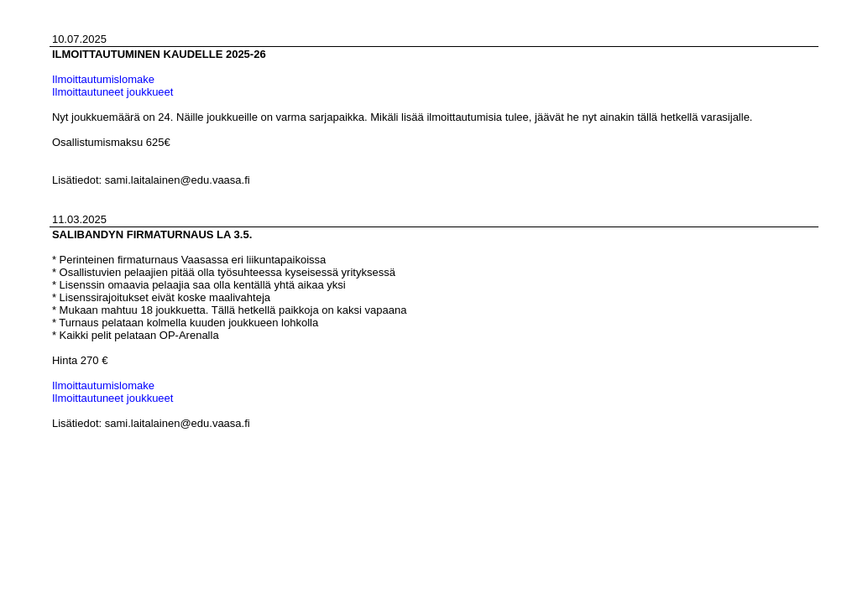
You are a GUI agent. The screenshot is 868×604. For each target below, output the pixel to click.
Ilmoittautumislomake (103, 79)
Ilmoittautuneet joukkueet (113, 92)
